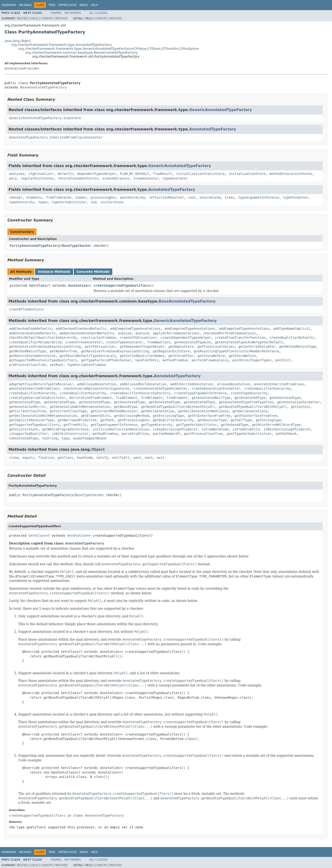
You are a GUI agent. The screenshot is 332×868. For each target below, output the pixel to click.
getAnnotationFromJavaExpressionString (45, 347)
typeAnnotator (175, 178)
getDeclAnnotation (158, 411)
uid (93, 202)
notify (102, 458)
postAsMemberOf (166, 434)
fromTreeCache (59, 197)
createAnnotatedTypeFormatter (160, 388)
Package (25, 5)
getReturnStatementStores (32, 356)
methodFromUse (175, 360)
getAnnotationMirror (27, 407)
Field (34, 18)
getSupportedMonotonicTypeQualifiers (43, 360)
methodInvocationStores (291, 174)
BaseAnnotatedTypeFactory (43, 87)
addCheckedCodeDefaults (30, 329)
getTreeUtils (75, 425)
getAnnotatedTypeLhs (193, 342)
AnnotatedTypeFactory (213, 129)
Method (61, 18)
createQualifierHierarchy (267, 388)
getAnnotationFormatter (298, 402)
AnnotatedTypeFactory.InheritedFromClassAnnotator (56, 137)
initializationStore (247, 174)
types (43, 202)
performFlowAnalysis (210, 360)
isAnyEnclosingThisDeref (175, 429)
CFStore (154, 49)
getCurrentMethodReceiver (114, 411)
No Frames (73, 13)
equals (28, 458)
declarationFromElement (90, 398)
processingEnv (103, 197)
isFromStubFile (246, 429)
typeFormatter (296, 197)
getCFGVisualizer (100, 347)
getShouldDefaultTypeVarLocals (88, 356)
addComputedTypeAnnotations (135, 329)
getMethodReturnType (298, 347)
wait (137, 458)
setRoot (57, 365)
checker (16, 197)
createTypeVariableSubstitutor (37, 398)
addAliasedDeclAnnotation (143, 384)
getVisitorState (24, 429)
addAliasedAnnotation (96, 384)
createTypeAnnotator (125, 342)
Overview (9, 5)
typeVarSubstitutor (69, 202)
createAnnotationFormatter (216, 388)
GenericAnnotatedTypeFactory (221, 110)
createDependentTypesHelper (186, 338)
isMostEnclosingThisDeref (287, 429)
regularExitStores (37, 178)
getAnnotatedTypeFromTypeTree (246, 402)
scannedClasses (116, 178)
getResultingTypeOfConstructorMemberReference (236, 351)
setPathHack (286, 434)
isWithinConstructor (70, 434)
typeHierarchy (22, 202)
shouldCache (210, 197)
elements (34, 197)
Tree (52, 5)
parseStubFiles (135, 434)
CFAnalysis (188, 49)
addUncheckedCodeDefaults (32, 333)
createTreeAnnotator (84, 342)
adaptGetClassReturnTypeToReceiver (41, 384)
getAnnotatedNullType (211, 398)
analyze (125, 333)
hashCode (85, 458)
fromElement (127, 398)
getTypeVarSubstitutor (197, 425)
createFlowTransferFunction (240, 338)
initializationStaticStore (200, 174)
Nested (22, 18)
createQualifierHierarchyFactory (140, 393)
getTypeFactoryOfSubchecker (106, 360)
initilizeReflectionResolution (121, 429)
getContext (300, 407)
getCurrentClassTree (27, 411)
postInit (283, 360)
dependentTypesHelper (96, 174)
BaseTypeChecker (77, 246)
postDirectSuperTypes (252, 360)
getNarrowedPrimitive (77, 420)
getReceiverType (212, 420)
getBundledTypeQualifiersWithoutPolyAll (178, 407)
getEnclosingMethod (131, 416)
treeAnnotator (146, 178)
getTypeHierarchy (157, 425)
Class (42, 285)
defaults (65, 174)
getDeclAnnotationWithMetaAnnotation (43, 416)
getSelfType (241, 420)
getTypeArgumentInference (114, 425)
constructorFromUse (98, 338)
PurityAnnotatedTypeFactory (35, 246)
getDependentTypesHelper (142, 347)
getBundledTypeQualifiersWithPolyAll (253, 407)
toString (50, 438)
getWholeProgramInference (65, 429)
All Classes (99, 13)
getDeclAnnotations (250, 411)
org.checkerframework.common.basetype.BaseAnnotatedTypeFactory (82, 53)
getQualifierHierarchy (173, 420)
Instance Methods (54, 272)
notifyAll (121, 458)
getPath (107, 420)
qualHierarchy (132, 197)
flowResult (163, 174)
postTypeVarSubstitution (249, 434)
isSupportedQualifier (28, 434)
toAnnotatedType (24, 438)
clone (14, 458)
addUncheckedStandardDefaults (87, 333)
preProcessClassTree (27, 365)
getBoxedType (126, 407)
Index (84, 5)
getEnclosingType (168, 416)
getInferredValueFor (257, 347)
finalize (46, 458)
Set (32, 285)
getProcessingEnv (133, 420)
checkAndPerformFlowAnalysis (230, 333)
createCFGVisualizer (138, 338)
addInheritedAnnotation (192, 384)
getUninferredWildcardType (276, 425)
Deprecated (68, 5)
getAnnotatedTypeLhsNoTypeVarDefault (249, 342)
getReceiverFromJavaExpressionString (115, 351)
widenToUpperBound (90, 438)
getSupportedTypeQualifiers (34, 425)
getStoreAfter (181, 356)
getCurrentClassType (68, 411)
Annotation (78, 285)
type (65, 438)
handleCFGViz (147, 360)
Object (98, 449)
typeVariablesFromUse (87, 365)
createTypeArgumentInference (200, 393)
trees (230, 197)
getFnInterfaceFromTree (209, 416)
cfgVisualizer (41, 174)
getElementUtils (95, 416)
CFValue (140, 49)
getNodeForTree (63, 351)
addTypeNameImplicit (292, 329)
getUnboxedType (234, 425)
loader (81, 197)
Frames (56, 13)
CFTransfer (170, 49)
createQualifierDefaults (292, 338)
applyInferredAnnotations (176, 333)
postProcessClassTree (203, 434)
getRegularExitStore (171, 351)
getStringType (269, 420)
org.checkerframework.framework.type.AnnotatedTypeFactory (62, 45)
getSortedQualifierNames (142, 356)
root (192, 197)
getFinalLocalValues (216, 347)
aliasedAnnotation (233, 384)
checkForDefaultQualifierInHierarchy (43, 338)
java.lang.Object (18, 41)
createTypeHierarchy (249, 393)
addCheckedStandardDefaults (81, 329)
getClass (65, 458)
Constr (47, 18)
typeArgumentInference (259, 197)
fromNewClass (159, 342)
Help (94, 5)
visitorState (112, 202)
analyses (17, 174)
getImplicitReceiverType (31, 420)
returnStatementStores (78, 178)
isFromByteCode (215, 429)
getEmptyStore (181, 347)
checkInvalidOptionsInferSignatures (96, 388)
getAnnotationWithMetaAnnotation (80, 407)
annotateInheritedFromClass (279, 384)
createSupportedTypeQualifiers (122, 285)
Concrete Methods (93, 272)
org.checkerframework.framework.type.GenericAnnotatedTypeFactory (75, 49)
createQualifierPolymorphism (35, 342)
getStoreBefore (211, 356)
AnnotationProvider (22, 68)
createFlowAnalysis (27, 309)
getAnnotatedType (250, 398)
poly (13, 178)
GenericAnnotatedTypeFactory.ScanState (45, 118)
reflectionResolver (166, 197)
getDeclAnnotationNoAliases (203, 411)
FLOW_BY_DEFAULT (134, 174)
